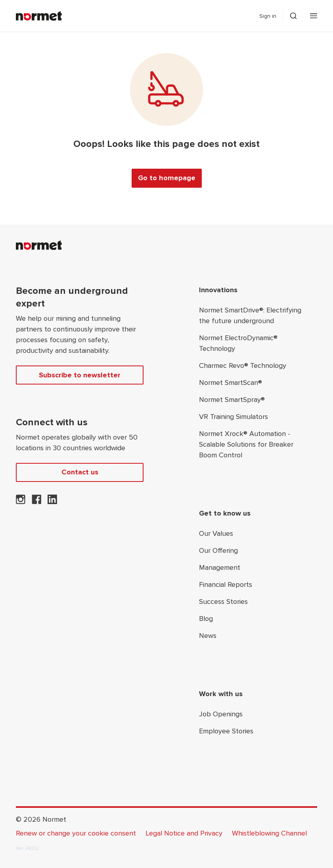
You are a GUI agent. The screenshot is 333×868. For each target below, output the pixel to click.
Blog (206, 619)
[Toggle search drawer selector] (293, 16)
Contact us (80, 472)
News (208, 636)
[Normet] (39, 16)
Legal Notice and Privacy (184, 833)
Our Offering (218, 550)
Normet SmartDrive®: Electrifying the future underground (250, 315)
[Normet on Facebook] (36, 502)
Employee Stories (226, 731)
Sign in (268, 16)
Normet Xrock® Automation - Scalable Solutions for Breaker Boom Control (246, 444)
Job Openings (221, 714)
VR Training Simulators (233, 417)
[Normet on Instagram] (21, 502)
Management (220, 567)
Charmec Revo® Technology (243, 365)
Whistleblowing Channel (269, 833)
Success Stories (223, 602)
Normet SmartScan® (231, 383)
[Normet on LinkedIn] (52, 502)
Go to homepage (167, 178)
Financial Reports (226, 584)
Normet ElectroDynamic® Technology (238, 343)
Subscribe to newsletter (80, 375)
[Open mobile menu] (314, 16)
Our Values (216, 533)
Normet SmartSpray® (232, 400)
